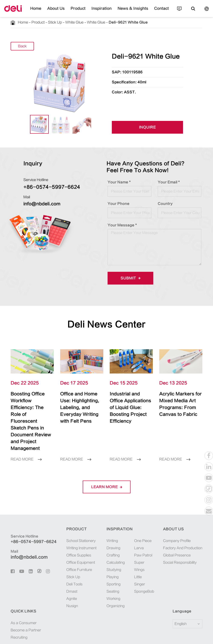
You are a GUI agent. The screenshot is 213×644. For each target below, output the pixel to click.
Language (17, 591)
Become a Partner (187, 528)
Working (90, 578)
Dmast (57, 571)
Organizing (92, 585)
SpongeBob (120, 571)
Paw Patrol (120, 535)
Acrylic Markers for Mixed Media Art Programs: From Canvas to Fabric (180, 404)
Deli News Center (107, 324)
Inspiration (102, 12)
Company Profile (145, 520)
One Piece (119, 520)
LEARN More (106, 466)
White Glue (72, 22)
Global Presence (145, 535)
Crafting (90, 535)
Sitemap (41, 636)
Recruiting (180, 535)
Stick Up (53, 22)
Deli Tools (60, 564)
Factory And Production (151, 528)
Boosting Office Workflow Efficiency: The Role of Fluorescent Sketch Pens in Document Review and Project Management (31, 411)
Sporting (90, 564)
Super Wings (116, 546)
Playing (89, 557)
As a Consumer (185, 520)
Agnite (57, 578)
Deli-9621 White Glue (120, 22)
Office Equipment (66, 542)
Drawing (90, 528)
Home (46, 12)
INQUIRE (148, 127)
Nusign (57, 585)
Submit (129, 278)
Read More (26, 439)
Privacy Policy (63, 636)
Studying (90, 549)
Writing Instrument (67, 528)
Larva (116, 528)
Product (82, 12)
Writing (89, 520)
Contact (151, 12)
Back (22, 46)
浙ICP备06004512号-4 (120, 630)
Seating (89, 571)
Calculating (92, 542)
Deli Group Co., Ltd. (47, 630)
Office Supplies (64, 535)
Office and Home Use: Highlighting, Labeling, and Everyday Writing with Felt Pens (80, 404)
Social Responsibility (148, 542)
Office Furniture (64, 549)
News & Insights (128, 12)
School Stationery (66, 520)
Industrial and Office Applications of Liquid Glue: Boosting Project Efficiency (129, 404)
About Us (64, 12)
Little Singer (116, 560)
